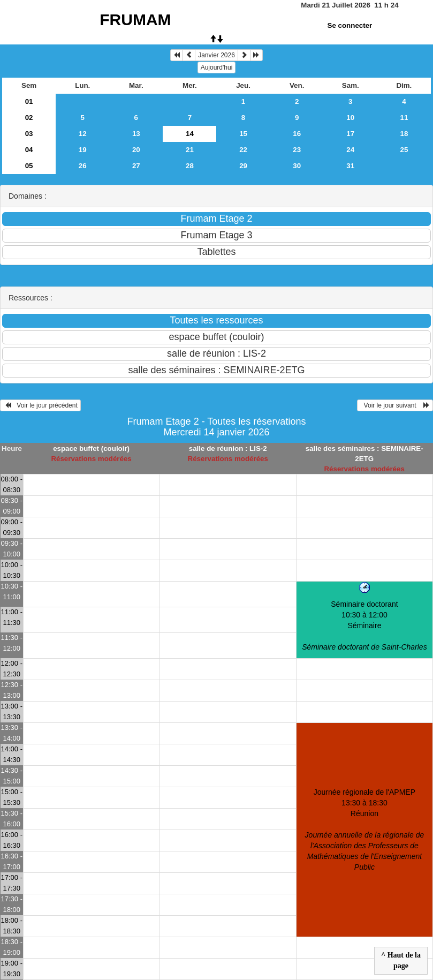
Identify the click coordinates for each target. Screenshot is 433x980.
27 (136, 166)
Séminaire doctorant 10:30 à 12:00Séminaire (364, 625)
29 (243, 166)
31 (350, 166)
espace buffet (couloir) (91, 448)
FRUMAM (135, 20)
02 (29, 118)
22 (243, 150)
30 (297, 166)
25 (404, 150)
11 (404, 118)
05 (29, 166)
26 (83, 166)
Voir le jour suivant (395, 405)
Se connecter (350, 25)
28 (190, 166)
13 (136, 134)
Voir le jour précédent (40, 405)
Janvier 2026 (217, 55)
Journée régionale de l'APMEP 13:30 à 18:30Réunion (365, 830)
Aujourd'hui (217, 67)
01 (29, 101)
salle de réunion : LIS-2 (228, 448)
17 (350, 134)
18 (404, 134)
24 (350, 150)
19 (83, 150)
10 (350, 118)
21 (190, 150)
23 (297, 150)
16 (297, 134)
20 (136, 150)
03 (29, 134)
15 (243, 134)
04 (29, 150)
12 (83, 134)
